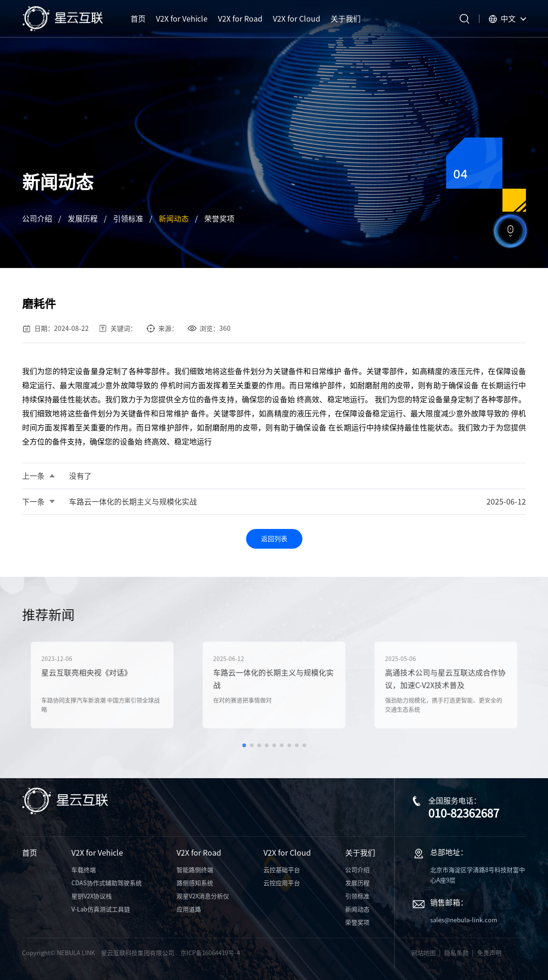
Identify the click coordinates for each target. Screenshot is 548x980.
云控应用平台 (282, 883)
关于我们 (360, 853)
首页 (30, 853)
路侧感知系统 (195, 883)
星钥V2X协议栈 (92, 896)
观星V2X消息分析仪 (203, 896)
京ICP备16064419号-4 (210, 953)
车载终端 (84, 870)
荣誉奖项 (219, 219)
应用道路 (189, 909)
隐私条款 (456, 953)
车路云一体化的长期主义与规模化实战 (133, 502)
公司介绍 (37, 219)
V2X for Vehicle (97, 853)
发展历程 (83, 219)
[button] (244, 745)
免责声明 (489, 953)
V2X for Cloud (287, 853)
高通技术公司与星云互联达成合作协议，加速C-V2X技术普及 (445, 680)
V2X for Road (199, 853)
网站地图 (424, 953)
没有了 (80, 476)
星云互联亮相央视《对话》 (89, 675)
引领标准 (128, 219)
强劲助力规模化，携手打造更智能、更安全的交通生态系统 (444, 701)
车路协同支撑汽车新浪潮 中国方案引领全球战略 (101, 701)
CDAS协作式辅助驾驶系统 (107, 883)
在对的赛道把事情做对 (248, 697)
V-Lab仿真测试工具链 (101, 909)
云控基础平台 (282, 870)
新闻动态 (174, 219)
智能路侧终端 (195, 870)
